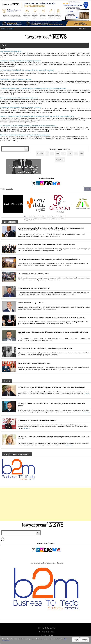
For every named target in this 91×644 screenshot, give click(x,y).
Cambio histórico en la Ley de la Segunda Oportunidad (16, 79)
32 (52, 218)
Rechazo (84, 640)
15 (56, 217)
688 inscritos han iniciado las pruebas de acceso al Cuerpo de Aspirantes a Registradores (25, 135)
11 (47, 217)
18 (63, 217)
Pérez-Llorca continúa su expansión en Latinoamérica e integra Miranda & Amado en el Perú (46, 244)
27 (41, 218)
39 (25, 220)
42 (32, 220)
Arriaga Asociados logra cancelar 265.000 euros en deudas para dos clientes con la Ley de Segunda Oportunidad (52, 317)
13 (52, 217)
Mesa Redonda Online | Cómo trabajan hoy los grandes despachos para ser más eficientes (45, 349)
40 (27, 220)
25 (36, 218)
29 (45, 218)
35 (59, 218)
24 (34, 218)
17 (61, 217)
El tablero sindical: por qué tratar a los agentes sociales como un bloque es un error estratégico (51, 387)
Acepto (76, 640)
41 (29, 220)
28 (43, 218)
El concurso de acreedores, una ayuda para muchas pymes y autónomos (20, 61)
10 (45, 217)
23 (32, 218)
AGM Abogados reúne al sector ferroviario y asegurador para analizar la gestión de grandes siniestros (49, 259)
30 (47, 218)
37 (63, 218)
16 (59, 217)
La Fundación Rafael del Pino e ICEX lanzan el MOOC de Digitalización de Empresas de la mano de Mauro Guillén (33, 89)
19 (65, 217)
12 (50, 217)
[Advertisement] (45, 504)
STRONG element (81, 29)
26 (38, 218)
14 (54, 217)
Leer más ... (56, 236)
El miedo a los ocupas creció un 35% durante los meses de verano (19, 98)
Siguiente (60, 159)
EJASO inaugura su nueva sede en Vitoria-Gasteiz (33, 274)
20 (25, 218)
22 (29, 218)
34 (56, 218)
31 (50, 218)
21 (27, 218)
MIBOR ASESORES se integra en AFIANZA (32, 303)
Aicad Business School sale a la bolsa (11, 51)
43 (34, 220)
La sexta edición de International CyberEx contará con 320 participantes (21, 107)
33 (54, 218)
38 (65, 218)
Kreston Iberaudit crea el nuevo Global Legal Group (34, 288)
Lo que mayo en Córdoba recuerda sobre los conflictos (37, 420)
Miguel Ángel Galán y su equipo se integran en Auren (34, 363)
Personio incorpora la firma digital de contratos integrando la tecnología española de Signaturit (27, 70)
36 (61, 218)
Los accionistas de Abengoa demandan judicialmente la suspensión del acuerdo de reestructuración (28, 126)
